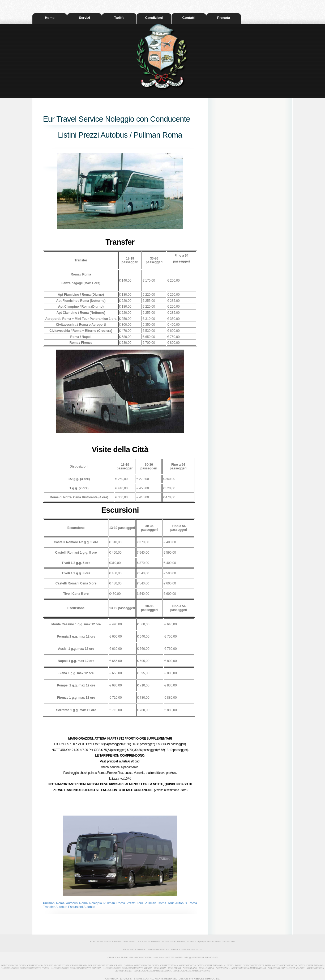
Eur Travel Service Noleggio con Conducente (117, 119)
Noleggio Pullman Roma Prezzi (112, 903)
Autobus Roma (78, 903)
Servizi (84, 18)
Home (50, 18)
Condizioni (154, 18)
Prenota (224, 18)
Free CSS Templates (206, 979)
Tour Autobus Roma (182, 903)
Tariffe (119, 18)
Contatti (189, 18)
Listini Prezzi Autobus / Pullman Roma (120, 135)
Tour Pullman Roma (152, 903)
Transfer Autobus (55, 907)
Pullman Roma (54, 903)
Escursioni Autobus (82, 907)
